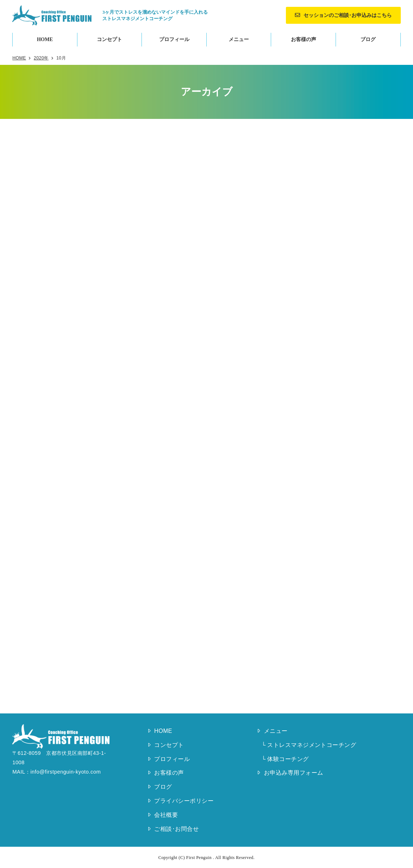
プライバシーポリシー (184, 801)
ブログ (368, 39)
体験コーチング (288, 759)
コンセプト (109, 39)
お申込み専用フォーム (294, 773)
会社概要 (166, 815)
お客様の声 (304, 39)
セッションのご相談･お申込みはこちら (348, 15)
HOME (45, 39)
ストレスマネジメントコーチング (312, 745)
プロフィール (174, 39)
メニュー (239, 39)
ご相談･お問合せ (176, 829)
